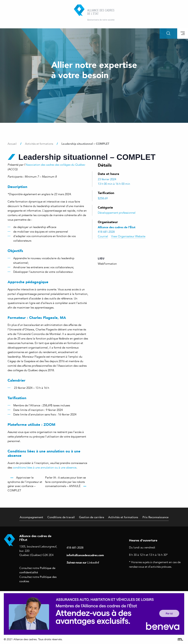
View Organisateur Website (128, 236)
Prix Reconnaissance (155, 517)
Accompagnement (31, 517)
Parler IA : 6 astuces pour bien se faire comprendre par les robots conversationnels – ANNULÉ (65, 482)
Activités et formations (123, 517)
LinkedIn (93, 563)
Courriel (103, 236)
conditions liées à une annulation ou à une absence (45, 468)
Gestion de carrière (92, 517)
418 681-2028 (75, 547)
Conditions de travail (61, 517)
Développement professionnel (117, 213)
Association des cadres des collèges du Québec (55, 165)
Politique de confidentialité (37, 570)
